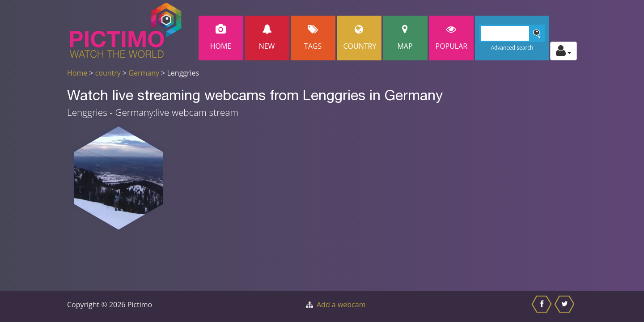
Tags (313, 38)
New (267, 38)
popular (452, 38)
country (108, 73)
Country (360, 38)
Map (405, 38)
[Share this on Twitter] (566, 306)
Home (221, 38)
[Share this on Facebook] (543, 306)
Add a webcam (341, 305)
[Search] (512, 33)
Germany (144, 73)
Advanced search (512, 48)
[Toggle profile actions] (563, 51)
